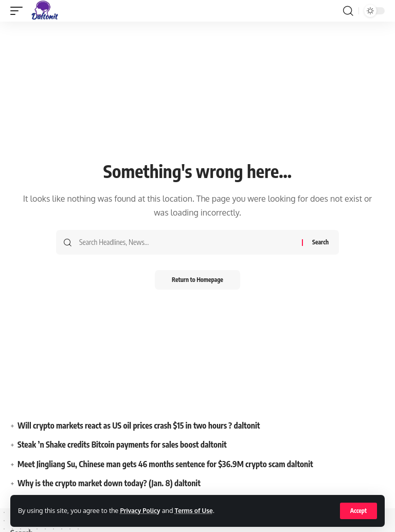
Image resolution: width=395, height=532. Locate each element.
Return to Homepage (198, 280)
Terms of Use (198, 510)
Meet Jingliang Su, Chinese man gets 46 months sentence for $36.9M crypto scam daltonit (169, 464)
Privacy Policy (141, 510)
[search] (348, 11)
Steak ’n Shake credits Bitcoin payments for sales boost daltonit (124, 445)
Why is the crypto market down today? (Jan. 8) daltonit (111, 483)
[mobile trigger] (19, 11)
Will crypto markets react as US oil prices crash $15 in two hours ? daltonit (141, 425)
